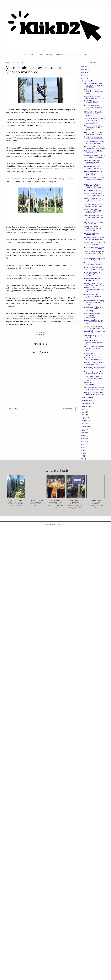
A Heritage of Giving (91, 123)
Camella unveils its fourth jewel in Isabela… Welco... (94, 206)
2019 (82, 436)
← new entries (13, 409)
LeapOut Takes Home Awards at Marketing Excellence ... (92, 296)
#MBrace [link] (62, 298)
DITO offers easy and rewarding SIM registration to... (95, 107)
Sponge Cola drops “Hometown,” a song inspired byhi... (92, 229)
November (86, 398)
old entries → (68, 409)
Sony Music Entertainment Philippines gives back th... (95, 194)
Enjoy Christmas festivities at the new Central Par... (94, 359)
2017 (82, 442)
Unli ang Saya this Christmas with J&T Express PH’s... (94, 259)
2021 (82, 430)
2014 (82, 450)
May (84, 415)
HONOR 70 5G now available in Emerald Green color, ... (94, 239)
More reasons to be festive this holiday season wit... (94, 264)
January (85, 426)
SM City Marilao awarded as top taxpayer (94, 384)
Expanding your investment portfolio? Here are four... (94, 284)
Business (40, 55)
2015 (82, 447)
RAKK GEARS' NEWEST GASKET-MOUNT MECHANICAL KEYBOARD (94, 186)
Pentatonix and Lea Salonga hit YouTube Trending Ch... (94, 147)
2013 (82, 453)
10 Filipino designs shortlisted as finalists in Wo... (94, 342)
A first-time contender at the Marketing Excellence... (93, 315)
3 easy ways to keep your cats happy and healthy (93, 138)
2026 (83, 67)
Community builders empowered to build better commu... (92, 211)
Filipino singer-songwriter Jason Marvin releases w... (94, 373)
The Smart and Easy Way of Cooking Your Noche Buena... (94, 128)
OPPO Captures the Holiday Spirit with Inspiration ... (94, 143)
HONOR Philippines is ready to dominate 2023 (94, 102)
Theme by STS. (61, 525)
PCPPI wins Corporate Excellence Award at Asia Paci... (94, 290)
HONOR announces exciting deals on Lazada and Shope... (94, 302)
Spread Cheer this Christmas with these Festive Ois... (95, 243)
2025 (83, 70)
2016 (82, 444)
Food (32, 55)
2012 (82, 456)
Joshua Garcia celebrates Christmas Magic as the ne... (93, 378)
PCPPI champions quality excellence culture (93, 279)
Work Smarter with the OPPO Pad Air (93, 354)
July (84, 409)
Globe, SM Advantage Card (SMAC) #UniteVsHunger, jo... (94, 217)
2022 (83, 78)
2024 (83, 73)
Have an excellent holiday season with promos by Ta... (94, 322)
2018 (82, 439)
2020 (83, 433)
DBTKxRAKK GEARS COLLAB (95, 191)
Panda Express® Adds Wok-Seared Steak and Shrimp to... (94, 180)
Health (70, 55)
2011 (82, 459)
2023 (83, 76)
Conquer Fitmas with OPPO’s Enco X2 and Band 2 (95, 119)
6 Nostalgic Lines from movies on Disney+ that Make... (94, 92)
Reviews (49, 55)
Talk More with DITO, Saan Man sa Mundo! (94, 152)
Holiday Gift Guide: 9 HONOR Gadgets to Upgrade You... (95, 393)
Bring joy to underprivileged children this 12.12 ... (94, 363)
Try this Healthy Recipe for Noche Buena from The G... (94, 254)
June (84, 412)
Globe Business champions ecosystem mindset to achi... (94, 349)
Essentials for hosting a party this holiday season (95, 332)
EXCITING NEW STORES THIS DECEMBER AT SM (94, 268)
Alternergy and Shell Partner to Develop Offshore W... (95, 157)
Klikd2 (47, 525)
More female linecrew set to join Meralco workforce (95, 368)
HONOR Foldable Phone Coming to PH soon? (93, 168)
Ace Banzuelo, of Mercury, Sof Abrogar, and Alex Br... (94, 97)
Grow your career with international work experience (92, 162)
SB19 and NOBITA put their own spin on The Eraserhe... (94, 114)
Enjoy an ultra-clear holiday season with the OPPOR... (94, 248)
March (85, 421)
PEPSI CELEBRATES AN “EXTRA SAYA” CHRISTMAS (93, 173)
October (85, 401)
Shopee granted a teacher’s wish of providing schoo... (94, 388)
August (85, 406)
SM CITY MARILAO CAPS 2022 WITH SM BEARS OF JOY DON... (95, 85)
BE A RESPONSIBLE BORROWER (91, 234)
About (86, 55)
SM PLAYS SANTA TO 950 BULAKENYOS (94, 223)
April (84, 418)
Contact (78, 55)
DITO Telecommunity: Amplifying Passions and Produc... (94, 274)
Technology (60, 55)
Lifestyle (24, 55)
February (86, 424)
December (86, 81)
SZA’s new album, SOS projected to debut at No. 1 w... (94, 200)
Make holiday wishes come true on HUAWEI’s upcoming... (94, 309)
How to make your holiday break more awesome (94, 133)
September (87, 403)
